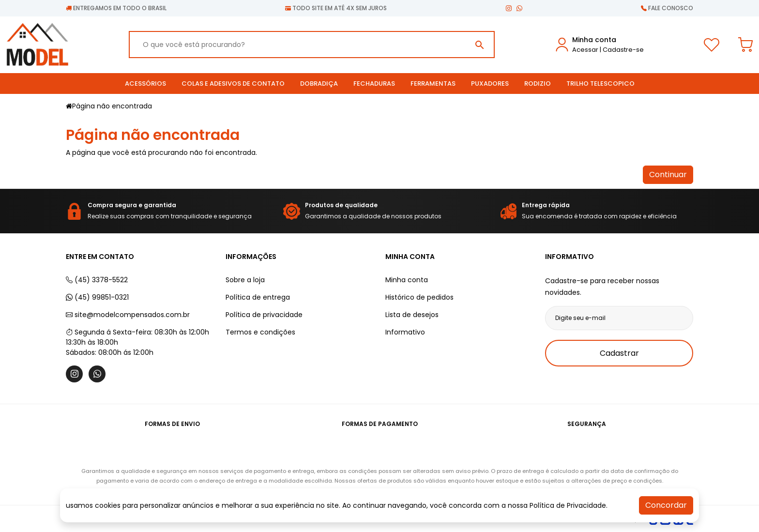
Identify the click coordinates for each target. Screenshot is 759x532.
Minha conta (407, 280)
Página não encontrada (112, 106)
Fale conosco (667, 8)
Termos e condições (260, 332)
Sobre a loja (245, 280)
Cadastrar (619, 353)
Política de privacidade (264, 315)
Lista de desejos (412, 315)
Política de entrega (258, 297)
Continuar (668, 175)
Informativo (405, 332)
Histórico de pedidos (419, 297)
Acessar (585, 50)
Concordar (666, 505)
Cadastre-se (623, 50)
